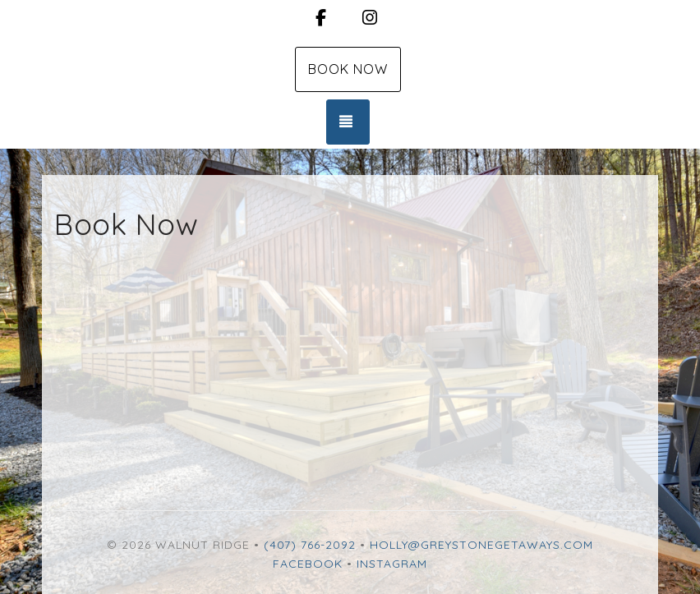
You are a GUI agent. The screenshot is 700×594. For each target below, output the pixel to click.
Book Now (348, 69)
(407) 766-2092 (310, 545)
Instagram (392, 564)
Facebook (308, 564)
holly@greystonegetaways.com (481, 545)
